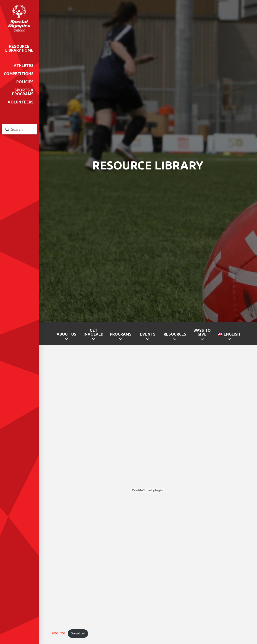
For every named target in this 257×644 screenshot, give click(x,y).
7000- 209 (58, 633)
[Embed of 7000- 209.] (148, 490)
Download (78, 633)
